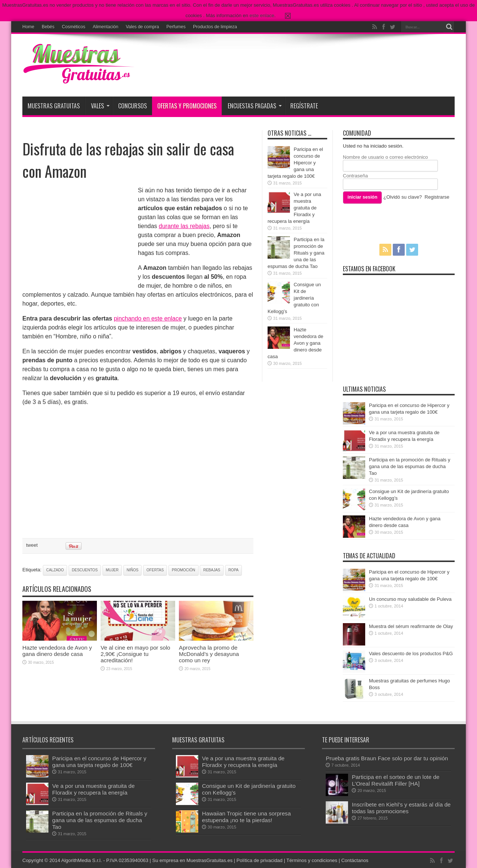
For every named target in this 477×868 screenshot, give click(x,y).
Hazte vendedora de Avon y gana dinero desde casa (57, 651)
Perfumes (176, 27)
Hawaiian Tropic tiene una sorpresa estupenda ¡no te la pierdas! (246, 817)
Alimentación (106, 27)
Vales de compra (142, 27)
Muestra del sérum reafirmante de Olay (411, 626)
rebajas (212, 570)
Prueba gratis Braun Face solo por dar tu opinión (387, 758)
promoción (184, 570)
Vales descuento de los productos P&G (411, 654)
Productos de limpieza (215, 27)
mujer (112, 570)
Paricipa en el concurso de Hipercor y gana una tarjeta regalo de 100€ (295, 163)
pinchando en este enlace (148, 318)
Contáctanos (355, 860)
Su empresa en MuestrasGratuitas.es (192, 860)
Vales (100, 106)
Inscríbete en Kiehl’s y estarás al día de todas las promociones (401, 808)
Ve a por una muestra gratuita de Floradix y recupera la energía (294, 208)
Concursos (132, 106)
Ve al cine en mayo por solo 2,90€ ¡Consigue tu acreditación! (135, 654)
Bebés (48, 27)
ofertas (155, 570)
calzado (55, 570)
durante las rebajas (184, 226)
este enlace (262, 15)
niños (133, 570)
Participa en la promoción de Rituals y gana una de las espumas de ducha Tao (296, 253)
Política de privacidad (260, 860)
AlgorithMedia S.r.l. (81, 860)
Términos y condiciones (312, 860)
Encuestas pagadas (255, 106)
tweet (32, 545)
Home (28, 27)
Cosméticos (74, 27)
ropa (234, 570)
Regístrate (304, 106)
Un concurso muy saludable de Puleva (410, 599)
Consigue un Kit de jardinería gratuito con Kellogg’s (294, 298)
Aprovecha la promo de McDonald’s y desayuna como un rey (209, 654)
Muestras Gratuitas (54, 106)
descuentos (85, 570)
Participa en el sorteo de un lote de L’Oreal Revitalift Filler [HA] (396, 780)
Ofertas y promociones (187, 106)
